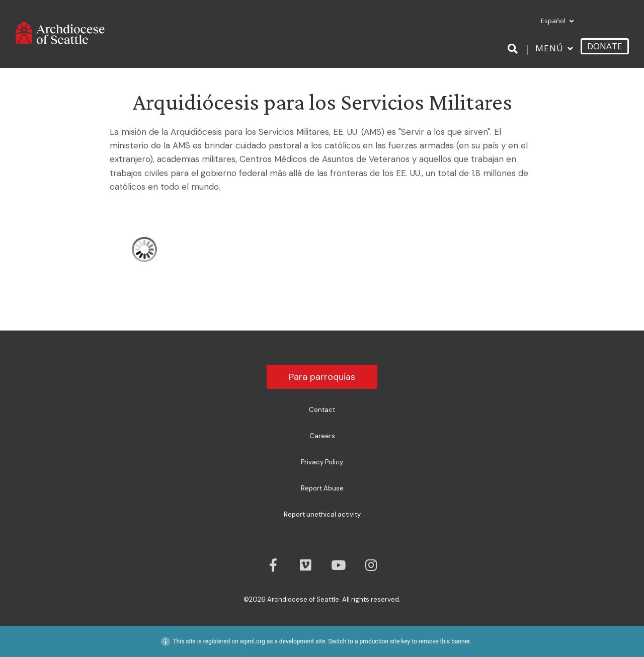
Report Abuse (322, 488)
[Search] (514, 49)
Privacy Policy (322, 462)
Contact (322, 410)
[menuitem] (554, 21)
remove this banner (444, 641)
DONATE (605, 46)
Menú (549, 48)
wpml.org (253, 641)
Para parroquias (322, 377)
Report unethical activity (322, 514)
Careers (322, 436)
